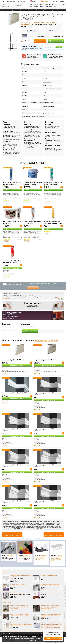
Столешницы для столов (16, 578)
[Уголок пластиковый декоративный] (25, 548)
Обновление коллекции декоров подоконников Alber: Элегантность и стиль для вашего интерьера (21, 624)
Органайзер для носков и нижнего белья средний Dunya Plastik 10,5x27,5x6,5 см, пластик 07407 (57, 558)
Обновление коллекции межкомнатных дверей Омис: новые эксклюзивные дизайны (51, 616)
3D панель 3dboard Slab (47, 593)
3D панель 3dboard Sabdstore (18, 584)
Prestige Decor (40, 36)
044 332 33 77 (34, 5)
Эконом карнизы (10, 556)
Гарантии (49, 122)
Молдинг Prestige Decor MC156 (43, 360)
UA (61, 1)
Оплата (27, 122)
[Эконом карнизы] (9, 548)
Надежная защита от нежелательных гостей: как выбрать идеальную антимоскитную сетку (50, 607)
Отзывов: (40, 200)
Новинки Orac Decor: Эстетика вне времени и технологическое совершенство (19, 607)
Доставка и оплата (13, 1)
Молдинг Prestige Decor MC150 (11, 360)
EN (62, 1)
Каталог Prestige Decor (35, 57)
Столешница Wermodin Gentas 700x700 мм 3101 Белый (20, 576)
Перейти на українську (53, 638)
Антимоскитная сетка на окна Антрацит (51, 584)
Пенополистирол (47, 85)
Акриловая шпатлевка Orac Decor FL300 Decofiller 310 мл (53, 223)
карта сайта (40, 634)
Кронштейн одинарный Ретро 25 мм (20, 593)
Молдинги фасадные (46, 340)
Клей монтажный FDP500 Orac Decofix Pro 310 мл (12, 183)
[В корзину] (21, 187)
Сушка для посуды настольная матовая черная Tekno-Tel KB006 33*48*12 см (40, 557)
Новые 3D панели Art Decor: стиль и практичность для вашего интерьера (20, 615)
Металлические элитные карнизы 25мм (20, 595)
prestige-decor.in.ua (58, 36)
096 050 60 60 (44, 5)
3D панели (43, 577)
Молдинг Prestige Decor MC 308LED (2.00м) (15, 393)
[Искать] (27, 6)
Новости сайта (7, 602)
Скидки (44, 1)
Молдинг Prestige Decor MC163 (54, 536)
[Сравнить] (54, 1)
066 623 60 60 (44, 6)
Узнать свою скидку (13, 190)
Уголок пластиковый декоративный (24, 556)
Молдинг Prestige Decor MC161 (12, 536)
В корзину (40, 41)
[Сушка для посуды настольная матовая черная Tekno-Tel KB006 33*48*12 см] (41, 548)
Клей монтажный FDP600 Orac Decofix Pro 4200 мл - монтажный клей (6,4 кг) (33, 184)
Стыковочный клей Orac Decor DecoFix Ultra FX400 (12, 262)
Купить (59, 47)
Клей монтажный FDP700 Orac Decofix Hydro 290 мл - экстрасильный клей (53, 184)
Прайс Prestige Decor (55, 57)
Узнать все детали (33, 288)
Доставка (7, 122)
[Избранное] (52, 1)
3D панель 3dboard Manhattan (49, 575)
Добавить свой (30, 331)
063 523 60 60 (34, 6)
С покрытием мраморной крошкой (52, 89)
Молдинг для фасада (49, 68)
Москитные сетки (45, 586)
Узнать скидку (56, 41)
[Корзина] (57, 1)
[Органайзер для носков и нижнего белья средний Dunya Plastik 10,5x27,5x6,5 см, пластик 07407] (57, 548)
